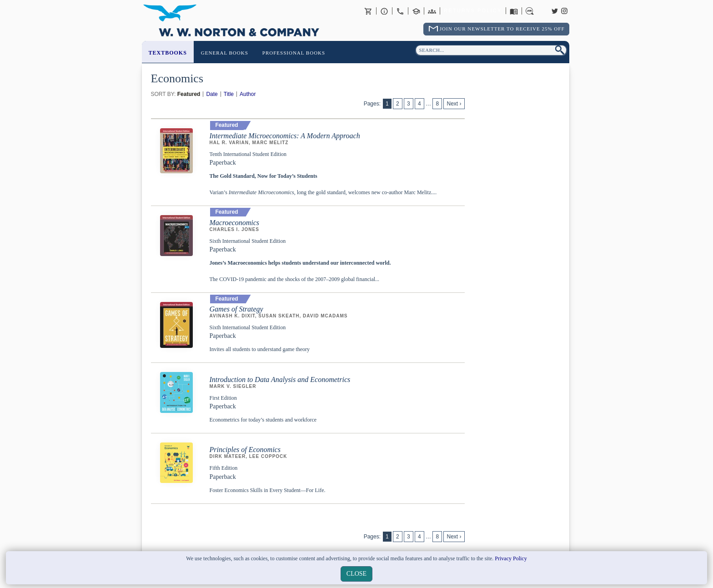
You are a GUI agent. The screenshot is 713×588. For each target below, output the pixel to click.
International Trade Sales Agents (432, 11)
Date (212, 94)
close (356, 574)
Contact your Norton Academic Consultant (416, 11)
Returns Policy (473, 11)
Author (248, 94)
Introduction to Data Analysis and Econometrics (280, 379)
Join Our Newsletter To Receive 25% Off (502, 29)
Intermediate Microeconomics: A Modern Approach (285, 136)
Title (229, 94)
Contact (400, 11)
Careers (530, 11)
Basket (368, 11)
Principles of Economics (245, 450)
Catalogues (514, 11)
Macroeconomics (235, 223)
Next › (454, 104)
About (384, 11)
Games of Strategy (236, 309)
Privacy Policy (511, 558)
